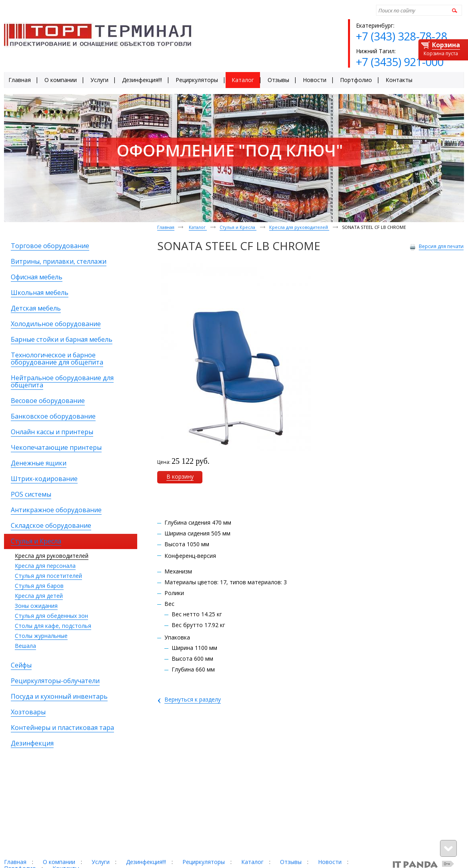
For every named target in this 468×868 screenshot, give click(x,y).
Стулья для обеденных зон (51, 616)
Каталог (198, 227)
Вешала (25, 646)
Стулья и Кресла (238, 227)
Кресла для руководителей (52, 556)
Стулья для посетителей (48, 576)
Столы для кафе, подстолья (53, 626)
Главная (166, 227)
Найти (453, 10)
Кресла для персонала (45, 566)
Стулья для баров (39, 586)
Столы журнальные (41, 636)
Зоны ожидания (36, 606)
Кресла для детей (39, 596)
